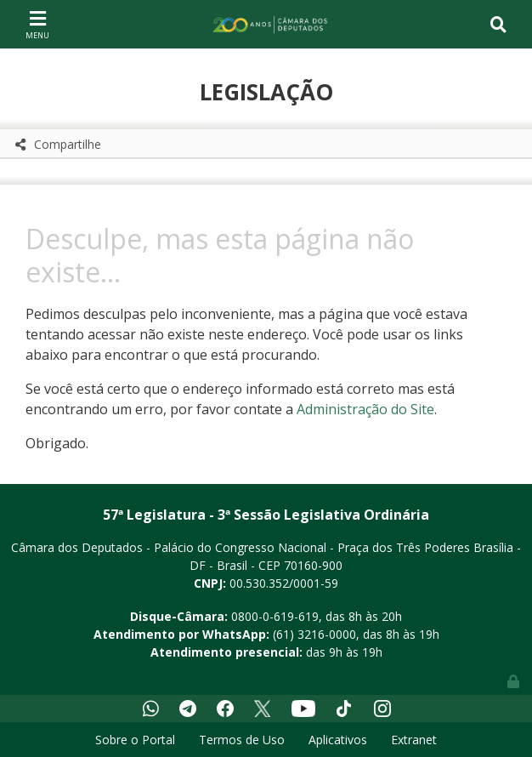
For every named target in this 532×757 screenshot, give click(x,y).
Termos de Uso (242, 740)
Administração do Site (365, 409)
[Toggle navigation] (37, 24)
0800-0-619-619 (275, 616)
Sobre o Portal (135, 740)
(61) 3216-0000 (314, 634)
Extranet (414, 740)
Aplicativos (338, 740)
